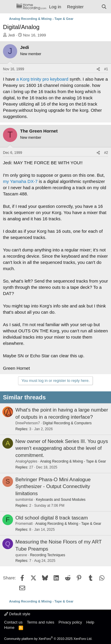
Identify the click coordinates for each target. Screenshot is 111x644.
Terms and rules (41, 622)
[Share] (98, 69)
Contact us (13, 622)
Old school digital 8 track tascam (52, 518)
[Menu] (8, 7)
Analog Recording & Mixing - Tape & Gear (73, 461)
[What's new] (92, 7)
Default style (17, 614)
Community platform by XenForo (48, 639)
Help (90, 622)
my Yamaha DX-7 (20, 181)
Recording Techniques (48, 555)
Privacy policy (70, 622)
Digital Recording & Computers (67, 423)
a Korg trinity (29, 79)
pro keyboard (55, 79)
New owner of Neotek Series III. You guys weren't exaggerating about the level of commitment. (62, 448)
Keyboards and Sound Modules (61, 500)
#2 (106, 153)
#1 (106, 69)
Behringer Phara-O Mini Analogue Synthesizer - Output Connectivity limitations (53, 487)
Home (9, 628)
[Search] (104, 7)
